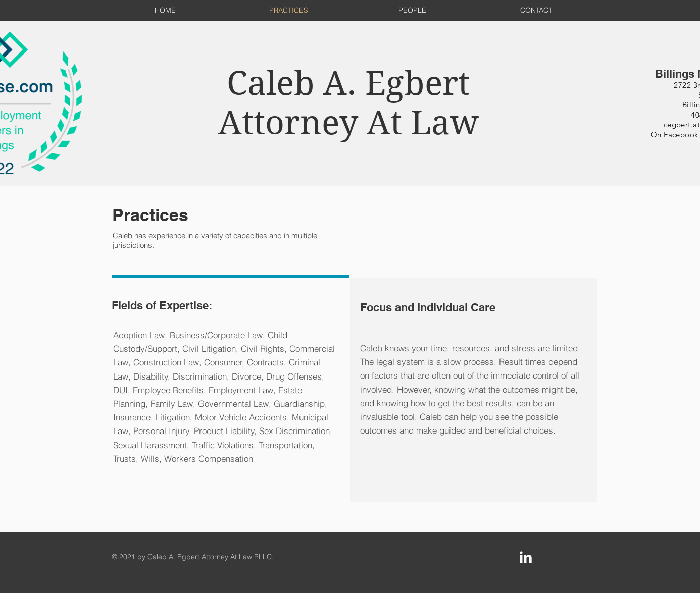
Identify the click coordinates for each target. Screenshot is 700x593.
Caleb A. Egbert (348, 83)
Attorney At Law (348, 123)
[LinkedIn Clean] (526, 557)
